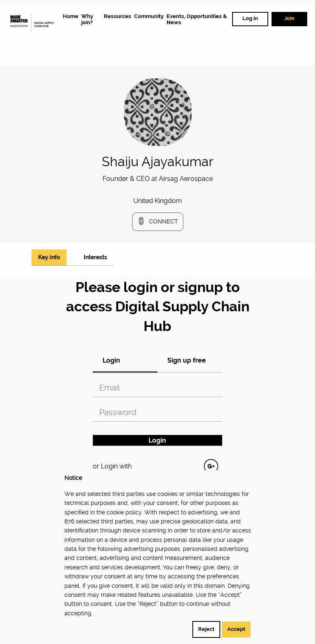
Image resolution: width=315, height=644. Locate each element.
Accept (236, 629)
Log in (250, 18)
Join (289, 18)
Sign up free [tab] (187, 360)
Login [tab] (111, 360)
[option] (158, 182)
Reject (206, 629)
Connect (163, 222)
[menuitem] (71, 16)
